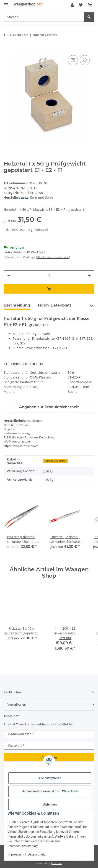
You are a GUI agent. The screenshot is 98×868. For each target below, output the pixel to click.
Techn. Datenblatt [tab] (54, 305)
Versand (42, 230)
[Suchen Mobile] (44, 17)
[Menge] (49, 275)
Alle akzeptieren (50, 778)
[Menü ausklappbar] (6, 3)
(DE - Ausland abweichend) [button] (53, 257)
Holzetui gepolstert (55, 461)
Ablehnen (50, 804)
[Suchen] (89, 17)
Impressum (15, 854)
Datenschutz (37, 854)
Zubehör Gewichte (35, 193)
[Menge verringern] (9, 275)
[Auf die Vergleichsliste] (73, 60)
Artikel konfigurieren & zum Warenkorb (50, 791)
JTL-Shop (57, 863)
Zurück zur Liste (18, 35)
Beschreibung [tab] (17, 305)
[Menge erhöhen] (89, 275)
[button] (72, 5)
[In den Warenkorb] (7, 49)
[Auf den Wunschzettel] (85, 60)
